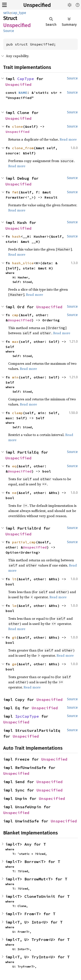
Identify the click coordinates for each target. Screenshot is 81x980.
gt (14, 637)
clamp (17, 413)
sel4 (6, 13)
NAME (23, 93)
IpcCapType (27, 716)
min (15, 377)
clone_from (23, 148)
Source (9, 31)
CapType (26, 79)
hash (16, 236)
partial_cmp (24, 542)
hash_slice (23, 263)
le (14, 606)
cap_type (19, 13)
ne (14, 493)
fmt (15, 192)
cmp (15, 315)
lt (14, 579)
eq (14, 466)
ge (14, 664)
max (15, 342)
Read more (68, 139)
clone (17, 126)
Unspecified (37, 5)
